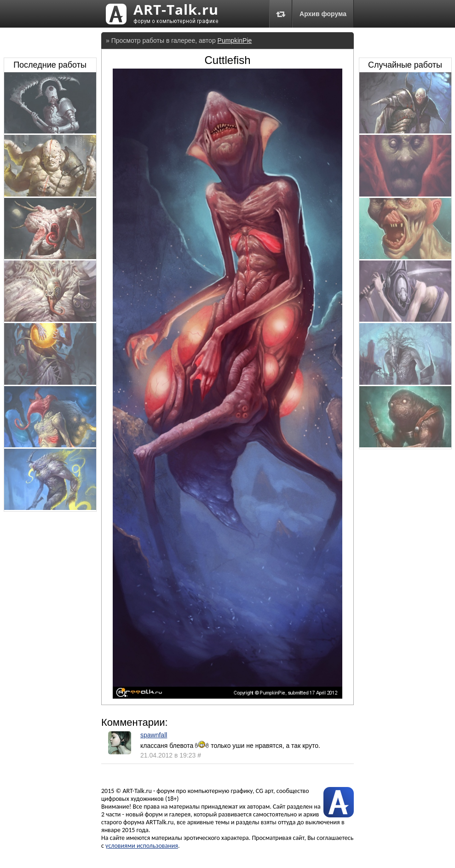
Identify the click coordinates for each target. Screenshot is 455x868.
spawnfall (154, 735)
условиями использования (142, 846)
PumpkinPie (235, 41)
